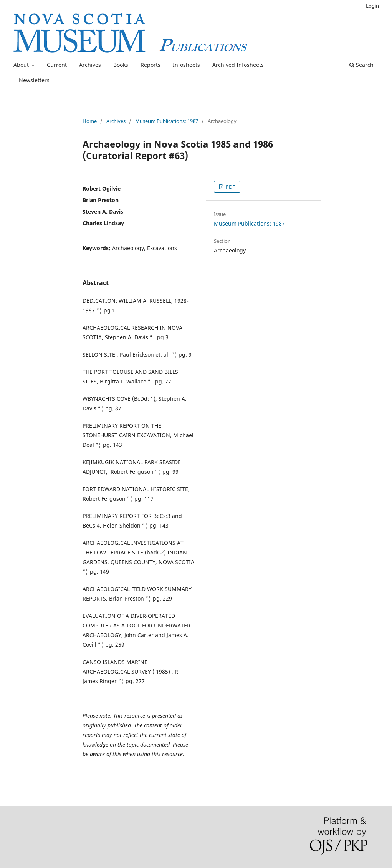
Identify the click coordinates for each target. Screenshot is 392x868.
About (22, 65)
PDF (230, 187)
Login (372, 6)
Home (90, 121)
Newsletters (34, 80)
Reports (151, 65)
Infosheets (186, 65)
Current (57, 65)
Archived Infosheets (238, 65)
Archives (90, 65)
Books (121, 65)
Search (361, 65)
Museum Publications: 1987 (167, 121)
